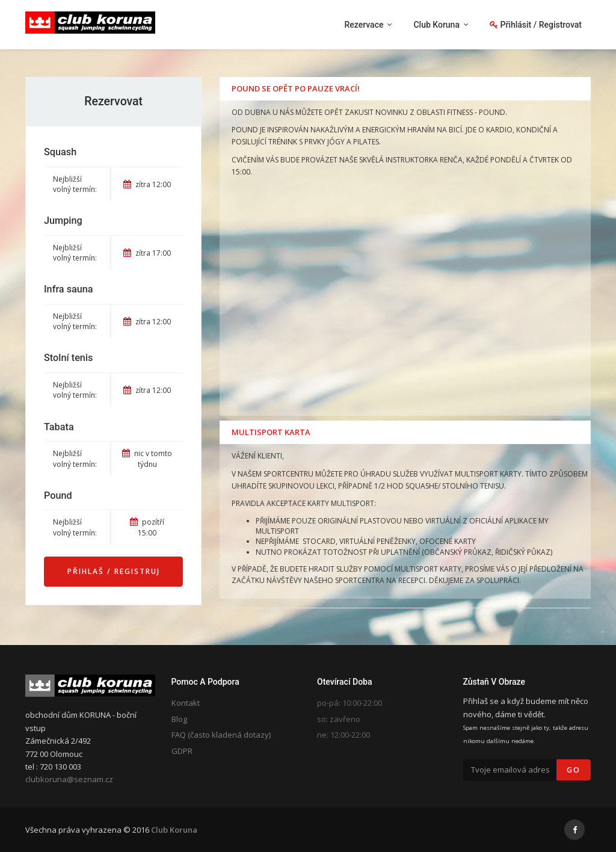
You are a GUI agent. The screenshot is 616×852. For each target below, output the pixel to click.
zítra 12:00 (147, 184)
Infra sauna (69, 289)
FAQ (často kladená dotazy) (221, 735)
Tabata (59, 427)
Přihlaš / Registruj (114, 571)
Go (574, 770)
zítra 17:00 (147, 253)
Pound (58, 495)
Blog (179, 719)
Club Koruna (174, 830)
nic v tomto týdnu (147, 458)
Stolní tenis (68, 358)
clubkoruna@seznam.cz (69, 779)
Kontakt (186, 703)
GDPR (182, 751)
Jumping (63, 221)
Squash (60, 152)
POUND (492, 112)
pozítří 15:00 (147, 527)
